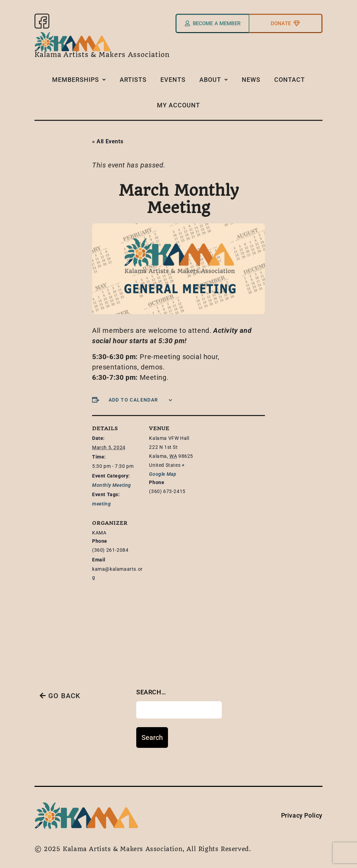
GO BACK (60, 692)
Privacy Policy (302, 812)
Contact (290, 82)
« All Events (108, 138)
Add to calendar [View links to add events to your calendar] (133, 396)
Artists (133, 82)
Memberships (79, 82)
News (251, 82)
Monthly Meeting (112, 481)
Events (173, 82)
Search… (151, 688)
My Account (178, 105)
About (214, 82)
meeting (101, 500)
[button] (79, 83)
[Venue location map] (185, 565)
